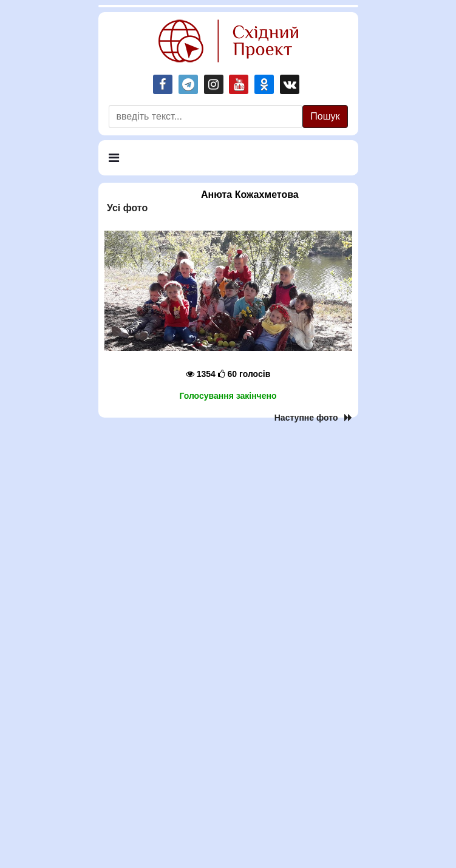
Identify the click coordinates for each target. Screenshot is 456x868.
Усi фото (126, 208)
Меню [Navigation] (126, 163)
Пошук (325, 116)
